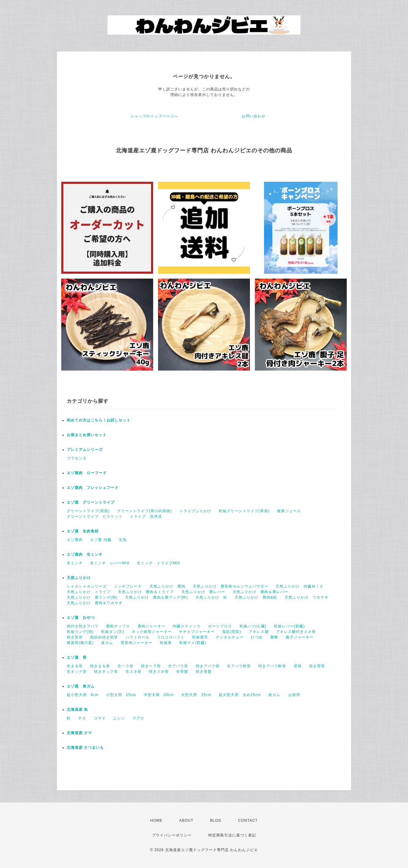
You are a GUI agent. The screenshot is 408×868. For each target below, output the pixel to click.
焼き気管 (75, 637)
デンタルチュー (230, 637)
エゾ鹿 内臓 (101, 540)
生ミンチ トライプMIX (159, 563)
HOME (157, 820)
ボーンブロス (220, 626)
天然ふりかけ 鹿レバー (203, 592)
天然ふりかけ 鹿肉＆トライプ (146, 592)
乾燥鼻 (166, 643)
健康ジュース (289, 511)
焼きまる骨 (100, 666)
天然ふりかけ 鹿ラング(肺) (92, 597)
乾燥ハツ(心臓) (253, 626)
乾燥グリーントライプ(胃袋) (244, 511)
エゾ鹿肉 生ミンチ (85, 554)
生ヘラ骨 (126, 666)
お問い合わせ (254, 116)
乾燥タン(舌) (113, 632)
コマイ (100, 718)
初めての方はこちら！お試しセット (101, 420)
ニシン (119, 718)
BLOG (216, 820)
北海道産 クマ (79, 733)
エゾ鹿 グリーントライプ (91, 502)
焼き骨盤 (204, 672)
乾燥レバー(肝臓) (289, 626)
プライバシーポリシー (172, 835)
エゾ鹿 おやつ (81, 618)
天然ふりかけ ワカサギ (306, 597)
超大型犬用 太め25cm (240, 695)
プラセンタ (77, 458)
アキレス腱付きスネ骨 (296, 632)
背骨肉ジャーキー (137, 643)
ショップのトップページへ (154, 116)
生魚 (123, 540)
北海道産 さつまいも (85, 748)
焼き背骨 (317, 666)
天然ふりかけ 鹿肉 (167, 586)
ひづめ (257, 637)
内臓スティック (187, 626)
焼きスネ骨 (159, 672)
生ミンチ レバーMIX (110, 563)
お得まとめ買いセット (87, 435)
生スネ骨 (134, 672)
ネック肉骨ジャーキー (152, 632)
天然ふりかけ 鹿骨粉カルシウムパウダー (230, 586)
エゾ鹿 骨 (77, 657)
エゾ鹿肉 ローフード (87, 473)
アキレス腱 (259, 632)
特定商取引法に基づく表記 (232, 835)
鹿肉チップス (118, 626)
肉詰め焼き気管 (104, 637)
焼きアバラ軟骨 (272, 666)
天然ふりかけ (79, 578)
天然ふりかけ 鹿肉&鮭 (256, 597)
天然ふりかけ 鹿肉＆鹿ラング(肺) (156, 597)
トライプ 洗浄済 (146, 516)
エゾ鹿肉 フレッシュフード (93, 488)
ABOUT (186, 820)
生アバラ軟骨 (239, 666)
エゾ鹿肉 (75, 540)
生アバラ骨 (178, 666)
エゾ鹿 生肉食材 (83, 531)
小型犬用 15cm (121, 695)
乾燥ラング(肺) (80, 632)
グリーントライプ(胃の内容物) (144, 511)
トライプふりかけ (195, 511)
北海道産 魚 (77, 710)
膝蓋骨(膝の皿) (80, 643)
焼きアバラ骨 (208, 666)
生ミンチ (75, 563)
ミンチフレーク (128, 586)
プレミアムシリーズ (85, 450)
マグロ (138, 718)
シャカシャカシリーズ (87, 586)
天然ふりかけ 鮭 (211, 597)
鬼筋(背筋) (232, 632)
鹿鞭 (274, 637)
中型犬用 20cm (159, 695)
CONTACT (248, 820)
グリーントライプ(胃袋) (88, 511)
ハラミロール (138, 637)
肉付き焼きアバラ (83, 626)
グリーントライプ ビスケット (95, 516)
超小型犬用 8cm (83, 695)
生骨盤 (182, 672)
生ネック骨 (77, 672)
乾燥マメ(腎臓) (193, 643)
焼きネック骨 (106, 672)
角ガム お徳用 (284, 695)
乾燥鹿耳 (200, 637)
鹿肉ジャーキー (151, 626)
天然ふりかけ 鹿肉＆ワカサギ (95, 603)
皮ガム (107, 643)
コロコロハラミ (171, 637)
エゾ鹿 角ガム (81, 686)
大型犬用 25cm (196, 695)
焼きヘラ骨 (151, 666)
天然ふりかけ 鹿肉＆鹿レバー (260, 592)
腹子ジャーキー (300, 637)
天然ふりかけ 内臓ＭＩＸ (300, 586)
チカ (82, 718)
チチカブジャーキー (197, 632)
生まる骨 (75, 666)
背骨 (298, 666)
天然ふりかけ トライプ (89, 592)
